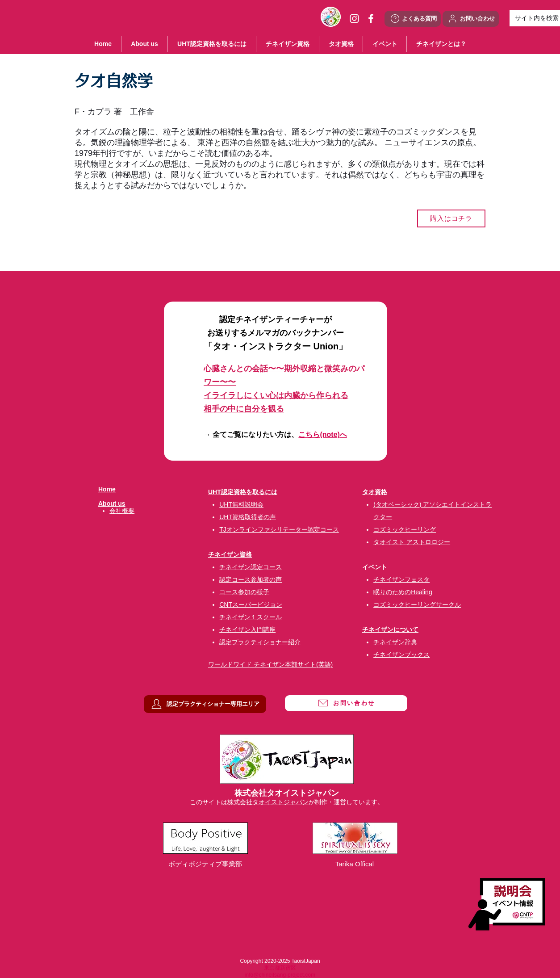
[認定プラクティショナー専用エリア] (205, 704)
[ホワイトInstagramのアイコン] (354, 19)
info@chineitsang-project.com (280, 975)
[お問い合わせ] (471, 19)
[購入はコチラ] (451, 218)
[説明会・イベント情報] (507, 904)
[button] (384, 44)
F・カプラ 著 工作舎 (114, 112)
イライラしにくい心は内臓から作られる (276, 395)
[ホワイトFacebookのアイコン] (371, 19)
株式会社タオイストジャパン (268, 802)
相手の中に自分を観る (244, 409)
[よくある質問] (413, 19)
